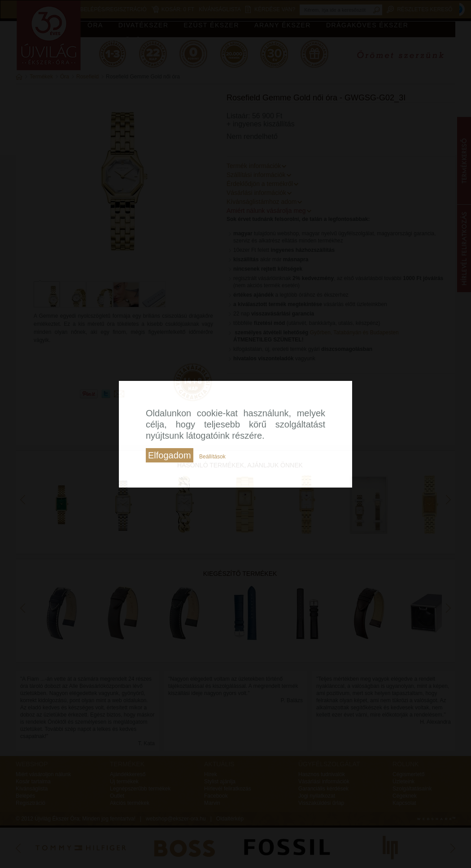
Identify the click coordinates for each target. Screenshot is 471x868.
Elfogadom (170, 455)
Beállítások (212, 457)
